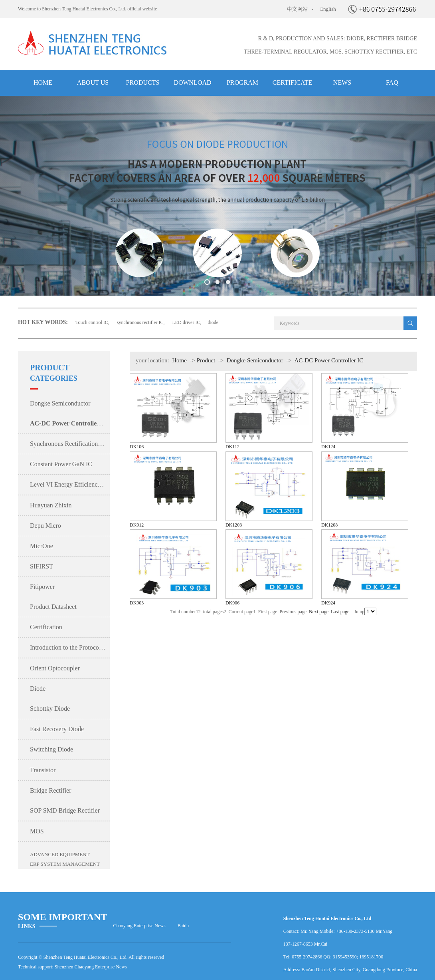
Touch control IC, (93, 322)
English (328, 9)
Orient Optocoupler (55, 668)
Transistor (43, 770)
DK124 (328, 447)
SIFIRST (42, 566)
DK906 (232, 603)
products (143, 82)
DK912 (137, 525)
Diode (38, 689)
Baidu (183, 926)
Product (206, 360)
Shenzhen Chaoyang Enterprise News (91, 967)
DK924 (328, 603)
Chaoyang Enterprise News (139, 926)
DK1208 (329, 525)
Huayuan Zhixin (51, 505)
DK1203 (234, 525)
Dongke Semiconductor (60, 403)
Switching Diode (51, 749)
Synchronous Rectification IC (68, 444)
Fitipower (42, 587)
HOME (43, 82)
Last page (340, 612)
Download (192, 82)
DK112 (232, 447)
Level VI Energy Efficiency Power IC (70, 484)
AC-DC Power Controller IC (329, 360)
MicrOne (42, 546)
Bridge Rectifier (51, 790)
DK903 (137, 603)
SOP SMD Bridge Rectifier (65, 810)
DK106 (137, 447)
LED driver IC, (187, 322)
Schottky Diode (50, 709)
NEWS (342, 82)
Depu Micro (45, 526)
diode (213, 322)
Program (242, 82)
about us (93, 82)
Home (179, 360)
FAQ (392, 82)
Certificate (292, 82)
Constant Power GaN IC (61, 464)
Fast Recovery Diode (57, 729)
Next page (319, 612)
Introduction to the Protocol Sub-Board (70, 647)
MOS (37, 831)
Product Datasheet (53, 607)
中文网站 (297, 9)
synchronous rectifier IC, (141, 322)
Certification (46, 627)
